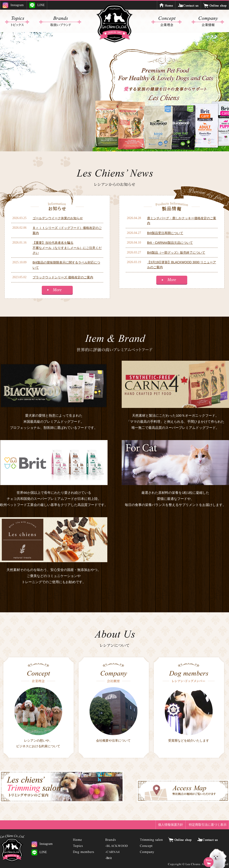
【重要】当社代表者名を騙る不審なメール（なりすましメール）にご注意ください (67, 248)
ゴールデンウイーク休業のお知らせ (58, 218)
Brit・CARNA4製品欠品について (170, 243)
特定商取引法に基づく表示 (208, 825)
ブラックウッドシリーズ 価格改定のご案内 (63, 277)
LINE (37, 5)
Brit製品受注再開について (165, 233)
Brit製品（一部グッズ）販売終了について (176, 253)
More (57, 290)
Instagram (13, 5)
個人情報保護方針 (171, 825)
